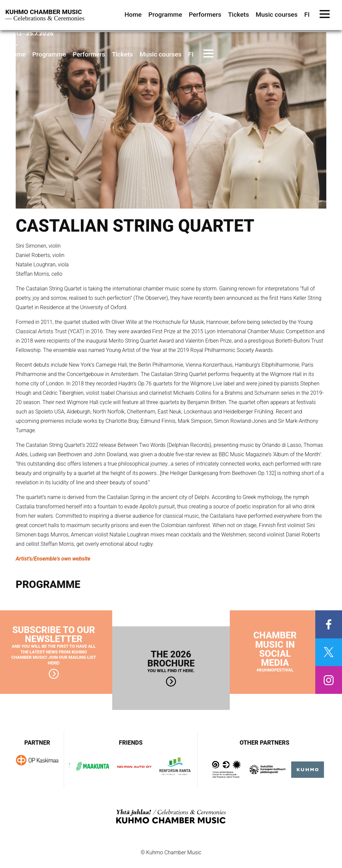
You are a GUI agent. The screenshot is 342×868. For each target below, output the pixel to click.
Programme (49, 54)
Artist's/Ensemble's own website (53, 559)
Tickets (122, 54)
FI (191, 54)
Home (17, 54)
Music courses (160, 54)
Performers (89, 54)
